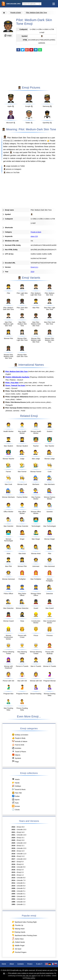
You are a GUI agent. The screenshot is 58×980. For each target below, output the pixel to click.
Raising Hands (18, 932)
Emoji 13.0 (21, 840)
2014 (13, 880)
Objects (16, 755)
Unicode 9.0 (21, 867)
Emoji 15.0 (21, 827)
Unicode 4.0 (21, 896)
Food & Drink (18, 745)
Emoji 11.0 (21, 856)
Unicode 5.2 (21, 888)
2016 (13, 864)
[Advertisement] (29, 68)
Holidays (16, 786)
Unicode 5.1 (21, 891)
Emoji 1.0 (20, 875)
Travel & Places (19, 751)
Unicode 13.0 (22, 843)
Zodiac (16, 796)
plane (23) (34, 236)
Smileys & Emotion (20, 735)
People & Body (16, 13)
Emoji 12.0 (21, 851)
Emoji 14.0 (21, 832)
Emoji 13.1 (21, 838)
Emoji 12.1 (9, 141)
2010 (13, 886)
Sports (16, 799)
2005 (13, 894)
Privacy (30, 964)
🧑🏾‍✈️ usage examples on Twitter (14, 166)
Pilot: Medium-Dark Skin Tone (36, 13)
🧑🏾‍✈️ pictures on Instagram (12, 169)
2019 (25, 141)
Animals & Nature (19, 741)
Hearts (16, 779)
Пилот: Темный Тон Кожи (15, 385)
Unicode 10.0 (22, 859)
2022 (13, 827)
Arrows (16, 806)
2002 (13, 899)
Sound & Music (19, 789)
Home (4, 964)
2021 (13, 832)
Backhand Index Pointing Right (24, 922)
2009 (13, 888)
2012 (13, 883)
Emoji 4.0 (20, 864)
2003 (13, 896)
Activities (16, 748)
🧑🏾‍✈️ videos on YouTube (11, 172)
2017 (13, 859)
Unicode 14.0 (22, 835)
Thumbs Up (17, 925)
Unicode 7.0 (21, 880)
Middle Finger (18, 945)
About (12, 964)
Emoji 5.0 (20, 862)
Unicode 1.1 (21, 904)
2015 (13, 872)
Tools (15, 803)
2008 (13, 891)
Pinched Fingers (19, 952)
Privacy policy (30, 978)
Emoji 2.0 (20, 872)
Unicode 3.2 (21, 899)
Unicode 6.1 (21, 883)
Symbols (16, 758)
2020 (13, 838)
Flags (15, 761)
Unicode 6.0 (21, 886)
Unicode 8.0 (21, 878)
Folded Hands (18, 942)
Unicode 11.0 (22, 854)
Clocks (16, 809)
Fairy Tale (17, 793)
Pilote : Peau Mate (12, 383)
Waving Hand (18, 929)
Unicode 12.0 (22, 848)
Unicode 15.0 (22, 830)
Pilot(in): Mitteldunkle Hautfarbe (17, 377)
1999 (13, 902)
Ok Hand (16, 949)
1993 (13, 904)
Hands (16, 783)
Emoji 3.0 (20, 870)
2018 (13, 854)
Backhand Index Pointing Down (24, 935)
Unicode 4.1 (21, 894)
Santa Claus (18, 939)
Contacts (20, 964)
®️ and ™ (39, 964)
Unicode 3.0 (21, 902)
